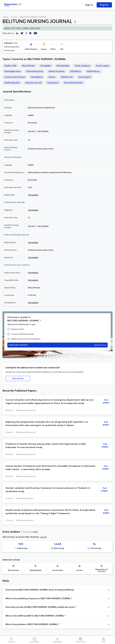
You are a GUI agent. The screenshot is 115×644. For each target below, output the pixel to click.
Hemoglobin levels (13, 71)
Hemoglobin (46, 66)
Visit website (33, 195)
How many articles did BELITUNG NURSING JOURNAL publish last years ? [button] (41, 607)
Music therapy (28, 66)
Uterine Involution (57, 71)
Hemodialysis (37, 77)
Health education (12, 83)
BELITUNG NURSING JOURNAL (33, 17)
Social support (85, 77)
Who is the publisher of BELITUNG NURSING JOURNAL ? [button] (32, 624)
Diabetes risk (67, 77)
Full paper (106, 401)
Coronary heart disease (15, 77)
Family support (103, 66)
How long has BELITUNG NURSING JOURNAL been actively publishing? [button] (40, 590)
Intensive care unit (33, 83)
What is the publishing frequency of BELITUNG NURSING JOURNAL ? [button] (39, 599)
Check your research (57, 345)
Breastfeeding (63, 66)
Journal (14, 17)
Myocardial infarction (73, 83)
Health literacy (93, 71)
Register (104, 5)
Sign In (89, 5)
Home (6, 17)
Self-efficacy (76, 71)
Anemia (52, 77)
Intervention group (35, 71)
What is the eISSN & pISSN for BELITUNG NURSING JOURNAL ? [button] (36, 616)
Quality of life (10, 66)
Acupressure (53, 83)
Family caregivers (83, 66)
